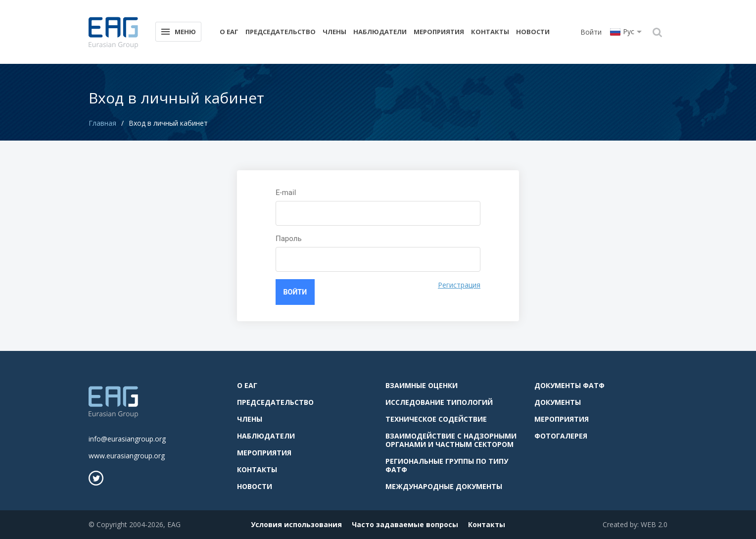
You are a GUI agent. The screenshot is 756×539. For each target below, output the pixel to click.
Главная (102, 123)
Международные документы (444, 485)
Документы (558, 401)
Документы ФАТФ (569, 384)
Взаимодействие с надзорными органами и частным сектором (451, 439)
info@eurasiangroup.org (127, 438)
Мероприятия (439, 32)
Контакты (490, 32)
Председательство (281, 32)
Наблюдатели (380, 32)
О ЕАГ (229, 32)
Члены (334, 32)
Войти (591, 32)
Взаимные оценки (422, 384)
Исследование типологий (439, 401)
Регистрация (459, 285)
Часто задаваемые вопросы (405, 523)
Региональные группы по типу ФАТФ (447, 464)
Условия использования (296, 523)
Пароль (289, 239)
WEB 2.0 (654, 523)
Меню (178, 31)
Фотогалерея (561, 435)
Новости (533, 32)
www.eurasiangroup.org (127, 455)
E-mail (286, 193)
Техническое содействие (436, 418)
